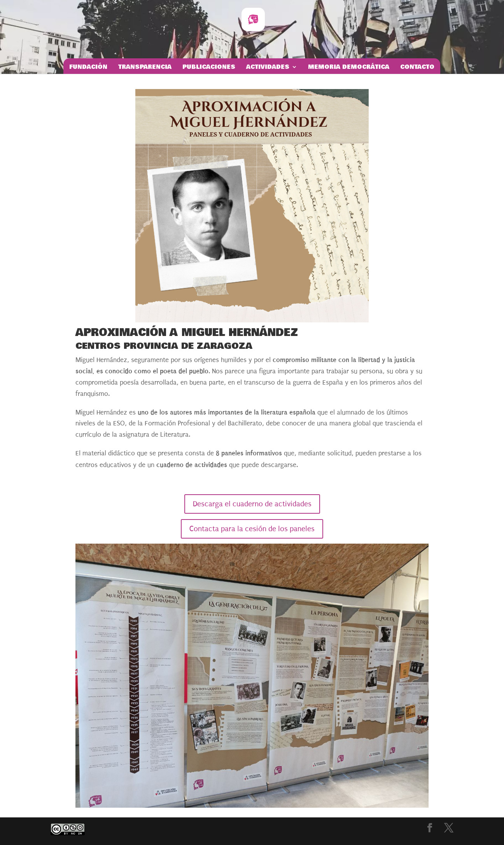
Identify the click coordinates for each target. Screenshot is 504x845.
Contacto (417, 68)
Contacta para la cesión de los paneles (252, 529)
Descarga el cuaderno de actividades (252, 504)
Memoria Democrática (349, 68)
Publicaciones (209, 68)
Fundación (88, 68)
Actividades (268, 68)
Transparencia (145, 68)
